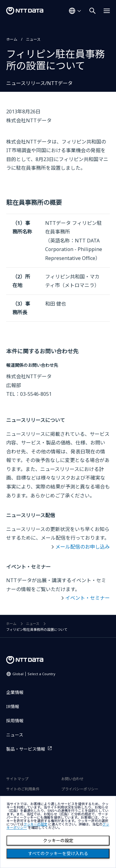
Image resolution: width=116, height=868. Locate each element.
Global (34, 674)
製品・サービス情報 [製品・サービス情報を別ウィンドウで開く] (26, 749)
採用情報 (15, 721)
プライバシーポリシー (80, 789)
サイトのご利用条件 (23, 789)
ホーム (12, 39)
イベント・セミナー (88, 598)
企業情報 (15, 692)
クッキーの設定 (58, 841)
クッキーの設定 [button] (35, 824)
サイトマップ (17, 779)
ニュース (33, 39)
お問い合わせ (72, 779)
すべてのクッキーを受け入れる (58, 854)
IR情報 (13, 706)
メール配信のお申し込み (83, 547)
